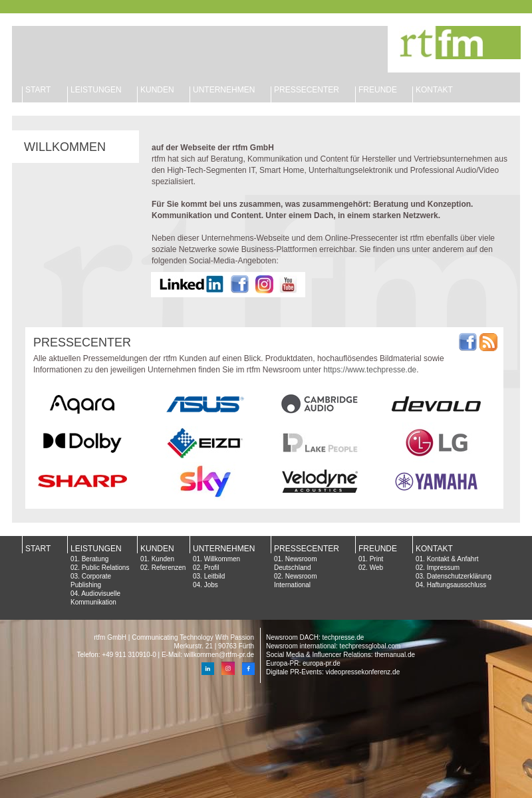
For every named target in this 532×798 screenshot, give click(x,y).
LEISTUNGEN (96, 90)
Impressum (443, 568)
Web (376, 568)
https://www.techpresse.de (370, 370)
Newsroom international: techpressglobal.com (333, 646)
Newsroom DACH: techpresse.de (315, 637)
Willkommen (222, 559)
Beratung (95, 559)
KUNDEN (157, 90)
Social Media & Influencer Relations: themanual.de (340, 655)
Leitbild (215, 576)
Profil (212, 568)
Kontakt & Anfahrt (453, 559)
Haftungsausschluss (457, 585)
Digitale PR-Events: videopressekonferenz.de (333, 672)
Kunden (163, 559)
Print (377, 559)
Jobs (211, 585)
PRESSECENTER (307, 90)
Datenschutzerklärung (459, 576)
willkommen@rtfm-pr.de (219, 655)
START (38, 90)
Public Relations (106, 568)
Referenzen (169, 568)
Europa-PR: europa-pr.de (303, 663)
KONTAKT (434, 90)
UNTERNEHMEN (224, 549)
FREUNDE (378, 90)
